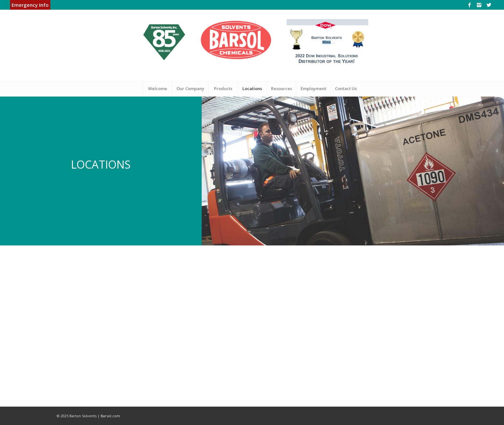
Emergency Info (30, 5)
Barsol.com (110, 416)
